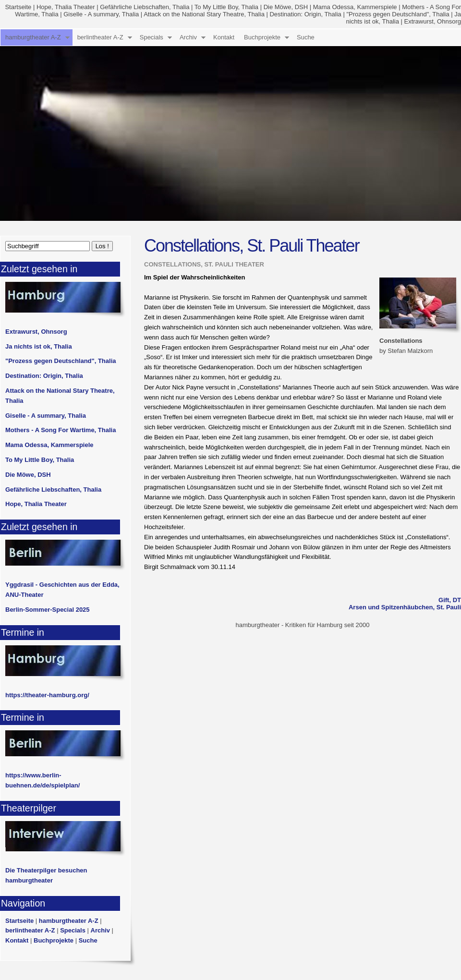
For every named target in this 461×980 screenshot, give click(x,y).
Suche (306, 37)
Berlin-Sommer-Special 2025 (48, 610)
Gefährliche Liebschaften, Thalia (145, 7)
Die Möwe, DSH (286, 7)
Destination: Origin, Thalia (305, 14)
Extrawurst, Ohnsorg (433, 21)
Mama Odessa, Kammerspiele (355, 7)
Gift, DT (450, 600)
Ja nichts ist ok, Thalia (39, 346)
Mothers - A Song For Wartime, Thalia (61, 430)
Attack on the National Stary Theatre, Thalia (204, 14)
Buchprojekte (262, 37)
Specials (152, 37)
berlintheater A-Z (100, 37)
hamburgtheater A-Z (33, 37)
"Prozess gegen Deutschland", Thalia (398, 14)
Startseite (18, 7)
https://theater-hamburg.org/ (47, 695)
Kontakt (224, 37)
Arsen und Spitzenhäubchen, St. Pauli (405, 607)
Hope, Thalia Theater (66, 7)
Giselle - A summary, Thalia (101, 14)
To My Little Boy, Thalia (226, 7)
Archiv (188, 37)
